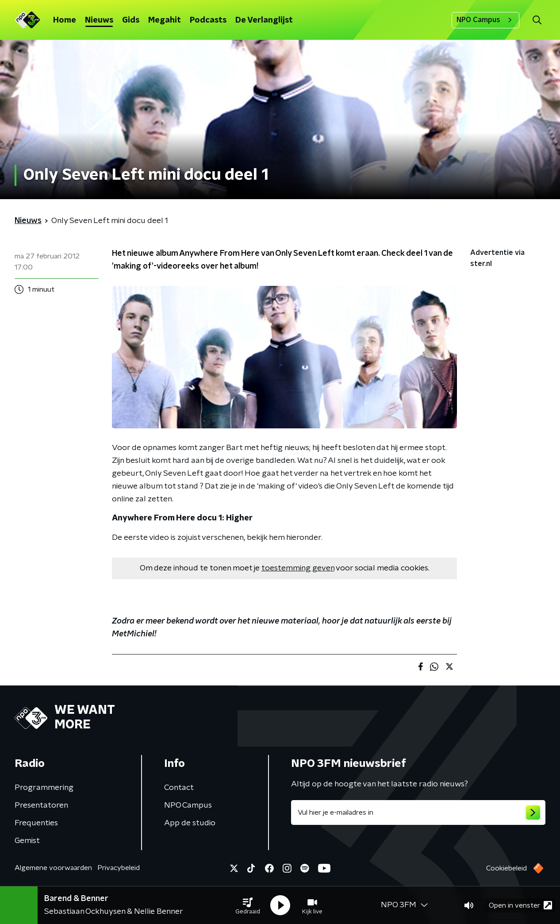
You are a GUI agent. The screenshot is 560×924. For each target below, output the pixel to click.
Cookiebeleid (506, 868)
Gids (131, 20)
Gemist (27, 841)
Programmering (44, 788)
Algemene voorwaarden (53, 868)
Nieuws (99, 20)
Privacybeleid (119, 868)
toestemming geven (298, 568)
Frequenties (36, 823)
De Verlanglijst (264, 20)
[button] (248, 905)
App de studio (190, 823)
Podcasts (208, 20)
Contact (179, 788)
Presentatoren (41, 805)
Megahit (165, 20)
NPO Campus (485, 20)
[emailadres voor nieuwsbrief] (418, 812)
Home (65, 20)
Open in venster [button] (520, 905)
